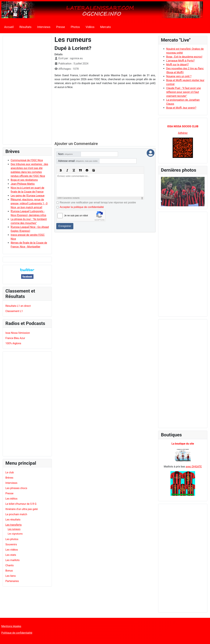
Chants (10, 565)
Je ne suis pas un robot (76, 215)
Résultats (25, 27)
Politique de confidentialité (17, 633)
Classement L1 (14, 311)
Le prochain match (16, 514)
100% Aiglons (13, 343)
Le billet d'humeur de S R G (21, 504)
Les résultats (13, 520)
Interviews (44, 27)
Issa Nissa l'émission (18, 333)
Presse (61, 27)
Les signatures (15, 534)
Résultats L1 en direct (18, 306)
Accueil (9, 27)
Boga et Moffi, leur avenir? (181, 108)
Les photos (12, 539)
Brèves (9, 478)
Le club (10, 472)
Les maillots (12, 560)
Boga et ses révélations (24, 180)
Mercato (106, 27)
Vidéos (90, 27)
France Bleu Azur (15, 338)
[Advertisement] (27, 92)
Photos (75, 27)
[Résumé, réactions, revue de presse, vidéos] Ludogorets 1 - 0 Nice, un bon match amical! (29, 203)
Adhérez (183, 133)
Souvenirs (11, 544)
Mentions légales (11, 626)
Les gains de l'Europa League (28, 196)
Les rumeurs (14, 529)
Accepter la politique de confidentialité (82, 207)
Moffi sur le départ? (177, 65)
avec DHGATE (194, 467)
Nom (65, 154)
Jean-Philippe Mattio (23, 184)
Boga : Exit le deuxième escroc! (184, 57)
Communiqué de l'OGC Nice (27, 160)
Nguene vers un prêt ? (179, 76)
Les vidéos (12, 550)
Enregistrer (65, 226)
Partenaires (12, 581)
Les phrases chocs (16, 488)
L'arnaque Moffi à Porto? (180, 61)
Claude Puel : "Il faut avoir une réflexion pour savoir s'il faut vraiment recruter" (184, 92)
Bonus (9, 571)
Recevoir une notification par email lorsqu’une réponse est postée (98, 202)
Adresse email (78, 161)
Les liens (11, 576)
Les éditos (11, 499)
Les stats (11, 555)
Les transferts (14, 525)
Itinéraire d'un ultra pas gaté (22, 509)
